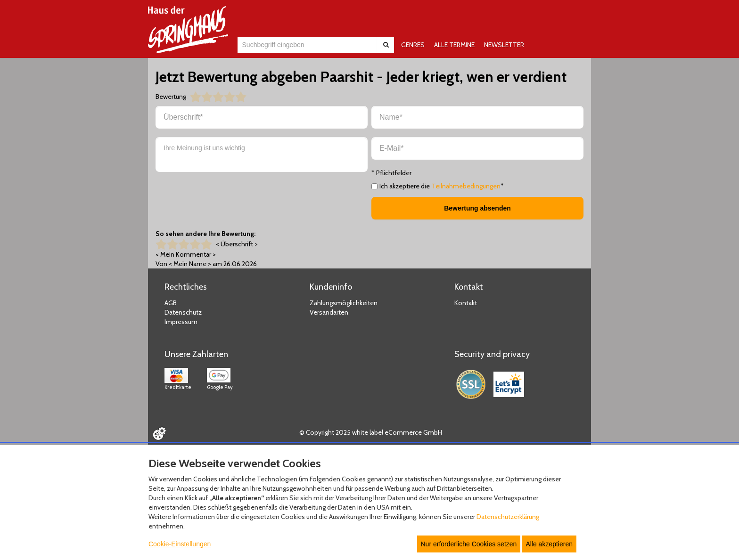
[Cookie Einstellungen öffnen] (159, 433)
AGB (171, 303)
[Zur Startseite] (188, 30)
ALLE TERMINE (454, 45)
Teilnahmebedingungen (466, 186)
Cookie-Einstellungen (180, 544)
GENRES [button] (413, 45)
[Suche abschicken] (386, 45)
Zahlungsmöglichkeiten (344, 303)
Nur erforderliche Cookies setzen (469, 544)
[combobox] (307, 45)
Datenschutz (183, 312)
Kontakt (466, 303)
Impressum (181, 322)
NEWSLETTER (504, 45)
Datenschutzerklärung (508, 517)
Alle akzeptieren (549, 544)
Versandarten (329, 312)
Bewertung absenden (477, 208)
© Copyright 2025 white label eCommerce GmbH (371, 432)
